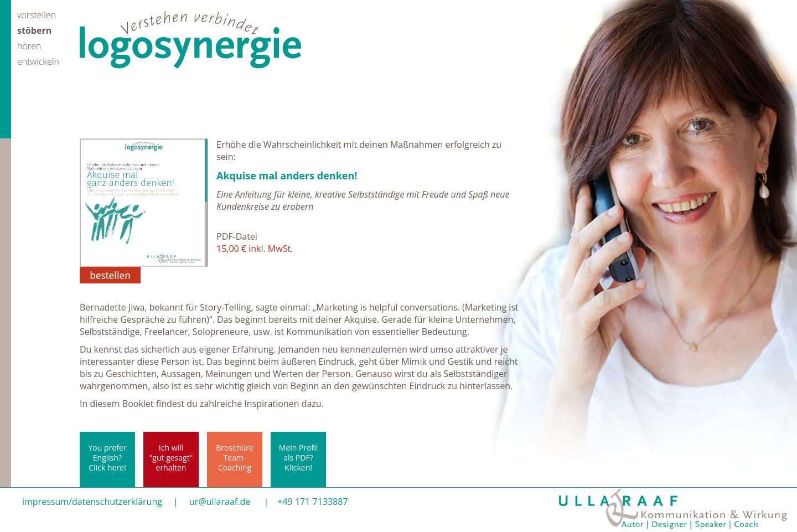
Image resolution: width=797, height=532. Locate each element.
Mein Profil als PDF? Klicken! (299, 458)
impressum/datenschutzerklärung (92, 502)
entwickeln (38, 61)
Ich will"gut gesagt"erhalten (171, 458)
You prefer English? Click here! (108, 458)
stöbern (34, 30)
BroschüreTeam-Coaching (234, 458)
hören (29, 45)
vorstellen (37, 14)
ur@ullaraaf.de (220, 502)
